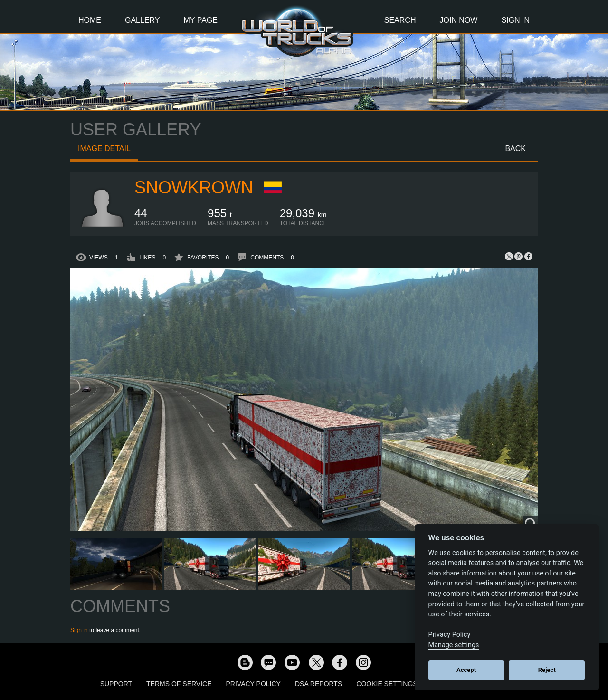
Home (90, 20)
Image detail (104, 149)
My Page (201, 20)
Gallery (142, 20)
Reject (547, 670)
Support (116, 684)
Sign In (515, 20)
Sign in (79, 630)
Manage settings (454, 645)
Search (400, 20)
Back (515, 149)
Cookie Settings (387, 684)
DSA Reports (318, 684)
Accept (466, 670)
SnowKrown (194, 187)
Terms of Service (179, 684)
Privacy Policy (253, 684)
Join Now (458, 20)
